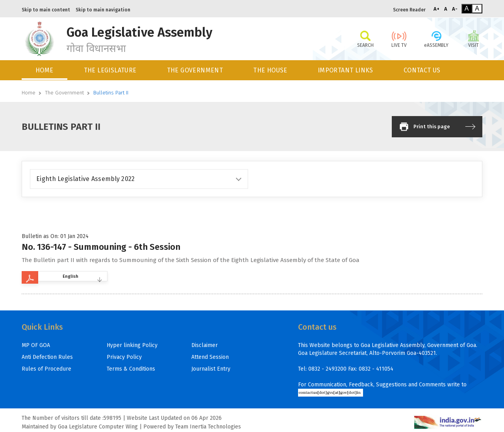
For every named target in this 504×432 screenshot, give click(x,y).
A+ (436, 9)
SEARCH (365, 39)
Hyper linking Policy (132, 345)
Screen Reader (409, 10)
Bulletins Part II (111, 93)
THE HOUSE (270, 70)
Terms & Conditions (131, 369)
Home (29, 93)
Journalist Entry (211, 369)
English (83, 277)
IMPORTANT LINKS (346, 70)
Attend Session (210, 357)
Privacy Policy (124, 357)
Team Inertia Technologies (208, 427)
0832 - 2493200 (327, 369)
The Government (64, 93)
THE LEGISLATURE (110, 70)
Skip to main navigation (103, 10)
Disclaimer (205, 345)
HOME (44, 70)
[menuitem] (45, 70)
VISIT (473, 39)
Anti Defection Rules (47, 357)
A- (455, 9)
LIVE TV (399, 39)
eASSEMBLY (436, 39)
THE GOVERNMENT (195, 70)
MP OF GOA (36, 345)
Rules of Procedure (46, 369)
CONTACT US (422, 70)
